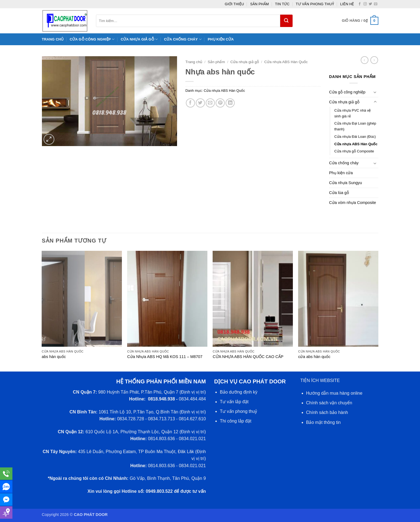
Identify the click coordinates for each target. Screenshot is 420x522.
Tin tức (282, 4)
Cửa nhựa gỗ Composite (354, 151)
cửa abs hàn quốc (314, 357)
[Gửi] (286, 21)
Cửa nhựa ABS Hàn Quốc (286, 62)
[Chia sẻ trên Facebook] (190, 103)
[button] (360, 21)
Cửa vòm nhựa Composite (352, 203)
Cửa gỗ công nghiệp (92, 39)
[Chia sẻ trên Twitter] (200, 103)
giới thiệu (234, 4)
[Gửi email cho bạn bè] (210, 103)
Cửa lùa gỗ (339, 193)
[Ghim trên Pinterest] (220, 103)
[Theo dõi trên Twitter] (370, 4)
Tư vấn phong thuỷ (315, 4)
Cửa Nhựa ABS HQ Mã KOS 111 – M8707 (165, 357)
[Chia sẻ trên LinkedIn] (230, 103)
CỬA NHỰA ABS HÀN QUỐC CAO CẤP (248, 357)
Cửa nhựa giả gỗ (139, 39)
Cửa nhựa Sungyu (345, 183)
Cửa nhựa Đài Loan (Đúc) (355, 137)
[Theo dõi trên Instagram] (365, 4)
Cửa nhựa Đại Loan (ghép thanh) (355, 126)
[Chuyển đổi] (375, 92)
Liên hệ (347, 4)
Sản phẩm (260, 4)
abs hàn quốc (54, 357)
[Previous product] (374, 60)
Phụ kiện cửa (221, 39)
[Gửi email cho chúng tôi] (376, 4)
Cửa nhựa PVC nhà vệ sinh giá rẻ (352, 113)
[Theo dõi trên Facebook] (360, 4)
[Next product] (365, 60)
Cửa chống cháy (183, 39)
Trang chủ (53, 39)
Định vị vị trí (193, 392)
